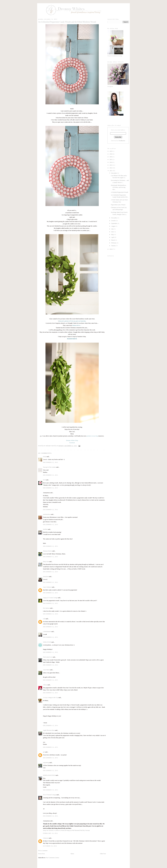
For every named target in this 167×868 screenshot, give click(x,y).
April (113, 237)
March (113, 240)
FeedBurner (122, 141)
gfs (44, 752)
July (113, 229)
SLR (44, 480)
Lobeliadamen (47, 631)
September (114, 223)
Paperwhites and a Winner (118, 205)
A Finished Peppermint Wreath (119, 192)
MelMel (45, 529)
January (114, 246)
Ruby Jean (46, 562)
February (114, 243)
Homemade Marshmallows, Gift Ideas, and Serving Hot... (119, 187)
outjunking (46, 763)
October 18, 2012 (50, 846)
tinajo (45, 457)
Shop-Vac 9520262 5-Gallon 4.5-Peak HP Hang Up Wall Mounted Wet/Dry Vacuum (66, 830)
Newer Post (41, 854)
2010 (111, 249)
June (113, 232)
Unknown (46, 838)
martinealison (47, 514)
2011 (111, 171)
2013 (111, 165)
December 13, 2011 (51, 725)
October (114, 221)
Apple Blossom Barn (49, 730)
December (114, 173)
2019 (111, 151)
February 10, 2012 (50, 833)
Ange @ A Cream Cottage (50, 598)
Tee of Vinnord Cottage (50, 795)
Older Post (103, 854)
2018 (111, 154)
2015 (111, 160)
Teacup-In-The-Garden (49, 467)
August (113, 226)
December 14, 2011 (51, 816)
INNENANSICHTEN (49, 775)
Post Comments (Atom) (53, 858)
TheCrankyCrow (48, 657)
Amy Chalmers (47, 587)
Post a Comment (43, 851)
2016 (111, 157)
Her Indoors (46, 608)
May (113, 234)
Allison (45, 685)
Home (72, 854)
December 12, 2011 (51, 462)
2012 (111, 168)
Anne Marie (46, 670)
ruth (44, 619)
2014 (111, 162)
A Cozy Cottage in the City (51, 697)
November (114, 218)
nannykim (46, 576)
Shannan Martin (47, 551)
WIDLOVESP (47, 642)
